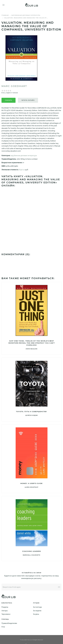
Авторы (5, 611)
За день (36, 614)
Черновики (6, 614)
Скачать (9, 100)
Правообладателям (9, 623)
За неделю (37, 611)
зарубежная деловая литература (26, 15)
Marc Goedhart (14, 86)
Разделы (5, 607)
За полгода (37, 607)
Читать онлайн (28, 100)
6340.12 (22, 170)
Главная (5, 15)
